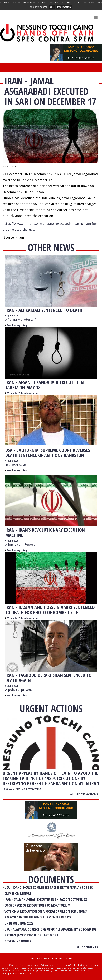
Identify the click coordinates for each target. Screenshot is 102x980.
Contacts (57, 958)
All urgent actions (85, 794)
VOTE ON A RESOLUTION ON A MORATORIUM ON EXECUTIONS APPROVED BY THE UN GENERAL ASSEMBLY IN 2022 (46, 914)
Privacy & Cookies (40, 958)
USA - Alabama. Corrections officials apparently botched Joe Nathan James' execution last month (50, 932)
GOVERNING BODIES (18, 941)
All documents (88, 947)
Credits (68, 958)
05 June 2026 (12, 316)
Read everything (17, 325)
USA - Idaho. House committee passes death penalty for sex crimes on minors (48, 890)
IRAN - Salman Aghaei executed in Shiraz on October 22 (46, 899)
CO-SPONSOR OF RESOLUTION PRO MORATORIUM (37, 905)
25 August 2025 (12, 789)
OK (52, 7)
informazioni (64, 7)
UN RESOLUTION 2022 (19, 923)
